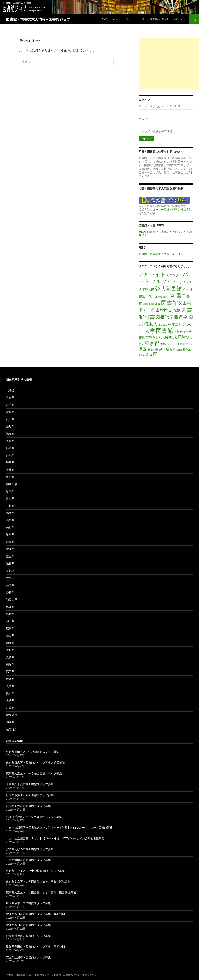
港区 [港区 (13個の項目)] (143, 349)
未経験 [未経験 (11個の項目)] (167, 337)
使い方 (129, 19)
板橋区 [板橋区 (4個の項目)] (165, 344)
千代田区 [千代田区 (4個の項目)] (152, 296)
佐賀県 (10, 679)
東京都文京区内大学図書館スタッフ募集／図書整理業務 (41, 892)
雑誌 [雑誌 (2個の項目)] (141, 355)
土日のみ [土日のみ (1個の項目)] (163, 325)
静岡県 (10, 542)
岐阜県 (10, 535)
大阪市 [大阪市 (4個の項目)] (178, 332)
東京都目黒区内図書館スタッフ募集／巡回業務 (35, 763)
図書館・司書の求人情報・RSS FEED (162, 254)
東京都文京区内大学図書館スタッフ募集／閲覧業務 (38, 882)
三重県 (10, 556)
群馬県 (10, 455)
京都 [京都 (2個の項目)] (145, 289)
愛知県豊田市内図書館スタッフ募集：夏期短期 (35, 946)
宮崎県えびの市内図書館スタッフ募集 (30, 849)
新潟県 (10, 491)
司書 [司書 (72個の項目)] (176, 295)
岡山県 (10, 621)
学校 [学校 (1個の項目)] (186, 332)
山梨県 (10, 520)
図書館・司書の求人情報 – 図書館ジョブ (38, 19)
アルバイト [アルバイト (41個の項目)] (152, 274)
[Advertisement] (169, 64)
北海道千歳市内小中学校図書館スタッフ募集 (34, 817)
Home (103, 19)
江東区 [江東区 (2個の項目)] (179, 344)
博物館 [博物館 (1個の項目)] (162, 297)
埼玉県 (10, 462)
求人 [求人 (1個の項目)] (172, 344)
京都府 (10, 571)
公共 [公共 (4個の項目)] (151, 289)
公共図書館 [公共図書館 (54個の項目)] (168, 288)
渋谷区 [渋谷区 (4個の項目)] (188, 344)
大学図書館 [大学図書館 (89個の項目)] (159, 330)
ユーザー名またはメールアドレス (160, 106)
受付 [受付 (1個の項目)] (168, 297)
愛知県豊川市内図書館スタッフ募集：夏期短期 (35, 914)
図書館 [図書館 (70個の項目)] (169, 303)
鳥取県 (10, 607)
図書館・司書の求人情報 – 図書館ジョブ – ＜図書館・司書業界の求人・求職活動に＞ (51, 975)
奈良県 (10, 592)
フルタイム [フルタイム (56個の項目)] (164, 281)
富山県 (10, 499)
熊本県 (10, 693)
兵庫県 (10, 585)
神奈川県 (12, 484)
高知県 (10, 664)
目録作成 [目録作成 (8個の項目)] (162, 349)
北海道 (10, 390)
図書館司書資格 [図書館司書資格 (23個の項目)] (172, 317)
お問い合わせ (180, 19)
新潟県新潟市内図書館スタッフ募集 (28, 806)
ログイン (116, 19)
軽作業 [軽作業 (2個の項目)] (187, 349)
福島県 (10, 434)
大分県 (10, 700)
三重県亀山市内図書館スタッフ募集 (28, 860)
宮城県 (10, 412)
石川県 (10, 506)
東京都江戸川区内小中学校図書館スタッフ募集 (35, 871)
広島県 (10, 628)
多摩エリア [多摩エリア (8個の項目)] (177, 324)
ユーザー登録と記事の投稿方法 (153, 19)
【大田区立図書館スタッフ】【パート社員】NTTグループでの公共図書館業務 (55, 838)
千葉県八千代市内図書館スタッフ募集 (30, 784)
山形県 (10, 426)
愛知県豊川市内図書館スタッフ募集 (28, 925)
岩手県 (10, 405)
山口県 (10, 636)
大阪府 (10, 578)
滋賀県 (10, 563)
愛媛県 (10, 657)
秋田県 (10, 419)
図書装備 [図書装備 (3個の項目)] (155, 304)
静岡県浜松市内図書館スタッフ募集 (28, 936)
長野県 (10, 527)
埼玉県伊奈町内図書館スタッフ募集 (28, 903)
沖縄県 (10, 722)
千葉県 (10, 470)
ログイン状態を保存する (157, 131)
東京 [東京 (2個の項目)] (141, 344)
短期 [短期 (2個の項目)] (173, 349)
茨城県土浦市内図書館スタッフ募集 (28, 957)
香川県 (10, 650)
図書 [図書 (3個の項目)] (146, 304)
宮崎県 (10, 708)
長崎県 (10, 686)
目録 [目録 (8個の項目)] (151, 349)
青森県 (10, 398)
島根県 (10, 614)
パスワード (146, 119)
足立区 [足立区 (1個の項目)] (179, 349)
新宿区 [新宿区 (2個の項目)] (157, 338)
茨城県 (10, 441)
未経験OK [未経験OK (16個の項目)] (183, 337)
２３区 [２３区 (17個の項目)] (151, 354)
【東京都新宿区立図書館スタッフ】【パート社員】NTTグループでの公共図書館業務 (59, 827)
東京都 (10, 477)
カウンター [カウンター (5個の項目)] (174, 275)
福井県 (10, 513)
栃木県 (10, 448)
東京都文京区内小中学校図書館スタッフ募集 (34, 773)
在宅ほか (12, 729)
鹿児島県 (12, 715)
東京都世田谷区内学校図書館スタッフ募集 (33, 752)
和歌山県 (12, 599)
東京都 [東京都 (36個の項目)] (152, 343)
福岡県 (10, 672)
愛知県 (10, 549)
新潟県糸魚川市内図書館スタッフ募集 (30, 795)
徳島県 (10, 643)
